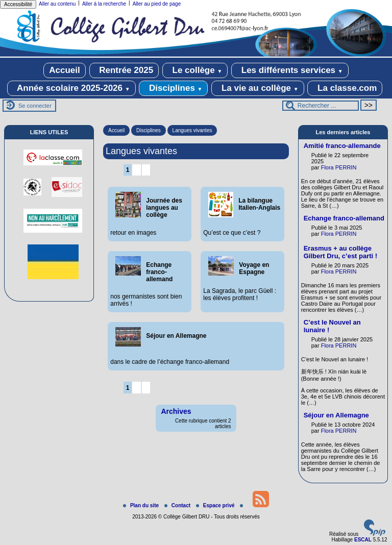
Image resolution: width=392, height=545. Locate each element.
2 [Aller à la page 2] (137, 170)
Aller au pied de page (157, 4)
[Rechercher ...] (321, 106)
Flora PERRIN (339, 167)
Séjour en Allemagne (336, 415)
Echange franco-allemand (344, 218)
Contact (178, 505)
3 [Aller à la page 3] (146, 170)
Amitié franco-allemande (342, 146)
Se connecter (35, 106)
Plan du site (142, 505)
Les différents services (290, 70)
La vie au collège (258, 88)
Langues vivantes (192, 130)
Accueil (64, 70)
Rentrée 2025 (124, 70)
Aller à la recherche (104, 4)
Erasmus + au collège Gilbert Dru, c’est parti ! (340, 252)
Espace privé (216, 505)
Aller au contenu (57, 4)
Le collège (195, 70)
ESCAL (363, 540)
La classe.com (345, 88)
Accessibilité (18, 4)
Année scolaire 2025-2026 (71, 88)
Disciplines (173, 88)
